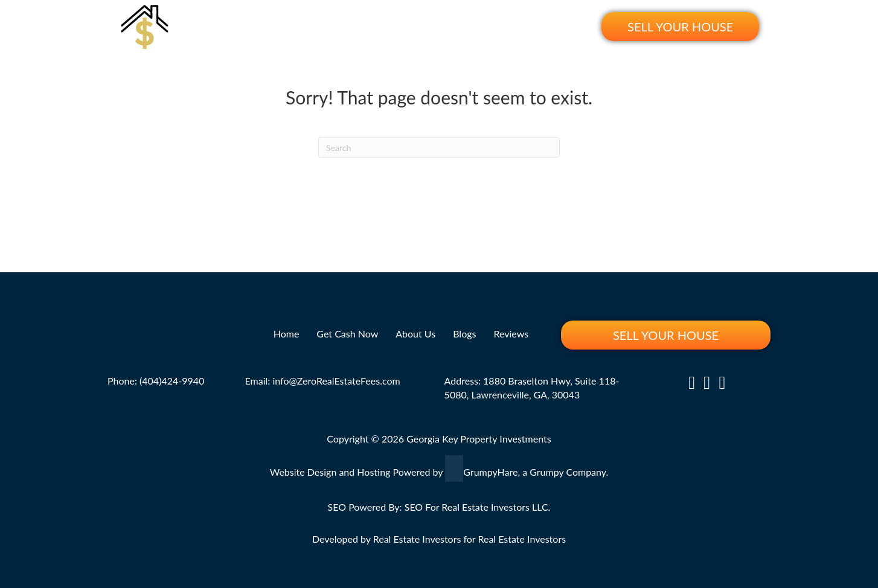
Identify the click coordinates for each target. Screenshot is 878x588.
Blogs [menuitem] (509, 26)
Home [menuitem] (312, 26)
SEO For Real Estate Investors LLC (476, 507)
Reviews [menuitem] (561, 26)
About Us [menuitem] (454, 26)
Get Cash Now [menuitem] (379, 26)
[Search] (439, 147)
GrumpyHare (490, 471)
